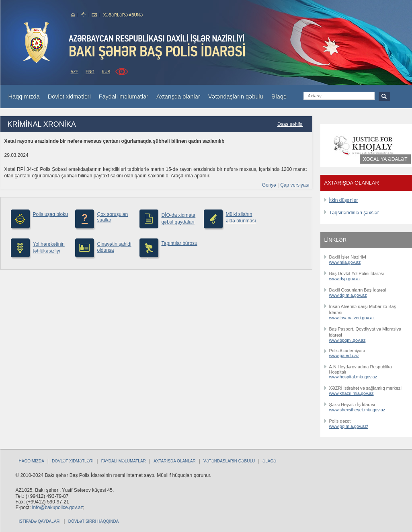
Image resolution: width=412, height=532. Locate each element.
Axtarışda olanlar (175, 461)
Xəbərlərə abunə (123, 15)
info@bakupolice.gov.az (58, 507)
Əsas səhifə (290, 124)
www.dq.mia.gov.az (348, 295)
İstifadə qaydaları (40, 521)
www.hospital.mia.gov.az (353, 377)
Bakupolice (158, 47)
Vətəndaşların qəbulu (229, 461)
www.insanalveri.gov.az (352, 318)
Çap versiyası (295, 185)
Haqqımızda (32, 461)
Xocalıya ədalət (385, 159)
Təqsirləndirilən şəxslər (354, 213)
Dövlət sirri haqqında (94, 521)
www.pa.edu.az (344, 355)
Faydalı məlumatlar (124, 461)
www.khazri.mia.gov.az (352, 393)
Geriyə (269, 185)
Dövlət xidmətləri (73, 461)
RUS (106, 72)
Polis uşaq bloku (50, 214)
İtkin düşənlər (344, 200)
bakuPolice (37, 43)
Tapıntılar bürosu (179, 243)
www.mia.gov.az (345, 262)
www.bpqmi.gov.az (347, 340)
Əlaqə (269, 461)
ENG (90, 72)
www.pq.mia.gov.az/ (349, 426)
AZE (75, 72)
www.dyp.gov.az (345, 279)
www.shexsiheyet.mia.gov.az (357, 410)
